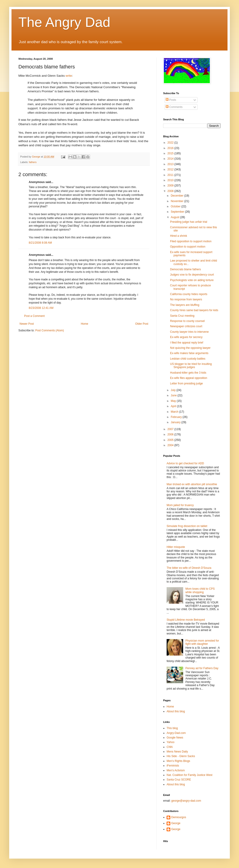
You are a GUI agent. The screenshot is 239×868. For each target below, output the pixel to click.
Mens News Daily (177, 752)
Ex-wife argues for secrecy (186, 337)
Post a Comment (34, 316)
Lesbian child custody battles (188, 359)
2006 (171, 434)
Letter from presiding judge (186, 383)
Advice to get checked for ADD (185, 463)
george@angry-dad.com (186, 801)
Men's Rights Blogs (178, 761)
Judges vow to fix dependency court (192, 275)
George (176, 823)
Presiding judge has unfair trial (189, 222)
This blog (172, 728)
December (178, 196)
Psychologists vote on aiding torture (192, 280)
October (176, 206)
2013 (171, 164)
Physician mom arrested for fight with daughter (202, 642)
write (69, 76)
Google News (175, 738)
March (175, 412)
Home (85, 324)
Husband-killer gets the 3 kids (188, 373)
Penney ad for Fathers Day (202, 668)
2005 (171, 440)
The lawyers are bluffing (185, 305)
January (176, 422)
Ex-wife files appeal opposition (189, 378)
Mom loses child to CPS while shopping (200, 590)
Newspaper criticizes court (186, 326)
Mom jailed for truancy (180, 505)
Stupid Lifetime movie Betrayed (186, 620)
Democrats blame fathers (185, 269)
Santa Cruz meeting (182, 316)
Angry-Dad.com (176, 733)
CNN (170, 747)
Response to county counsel (187, 321)
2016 (171, 148)
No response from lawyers (186, 299)
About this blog (176, 711)
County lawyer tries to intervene (189, 332)
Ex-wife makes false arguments (189, 353)
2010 (171, 180)
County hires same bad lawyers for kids (194, 310)
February (177, 417)
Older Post (142, 324)
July (174, 390)
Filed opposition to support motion (191, 241)
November (178, 201)
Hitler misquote (176, 547)
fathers (33, 162)
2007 (171, 429)
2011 (171, 175)
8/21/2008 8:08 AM (40, 243)
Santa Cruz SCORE (179, 780)
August (175, 217)
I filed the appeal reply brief (187, 343)
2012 (171, 169)
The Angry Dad (64, 22)
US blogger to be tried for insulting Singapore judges (191, 366)
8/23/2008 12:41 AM (41, 308)
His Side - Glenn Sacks (181, 756)
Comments (174, 107)
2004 (171, 445)
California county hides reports (189, 294)
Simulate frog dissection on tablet (187, 526)
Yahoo (171, 742)
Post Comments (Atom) (50, 330)
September (178, 212)
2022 (171, 143)
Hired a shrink (179, 236)
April (174, 406)
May (174, 401)
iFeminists (173, 766)
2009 (171, 186)
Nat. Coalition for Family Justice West (189, 775)
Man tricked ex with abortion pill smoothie (192, 484)
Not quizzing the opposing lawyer (190, 348)
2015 (171, 153)
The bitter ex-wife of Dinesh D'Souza (189, 568)
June (174, 395)
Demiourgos (179, 817)
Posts (171, 100)
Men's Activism (176, 770)
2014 (171, 159)
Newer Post (27, 324)
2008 (171, 191)
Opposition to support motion (188, 247)
